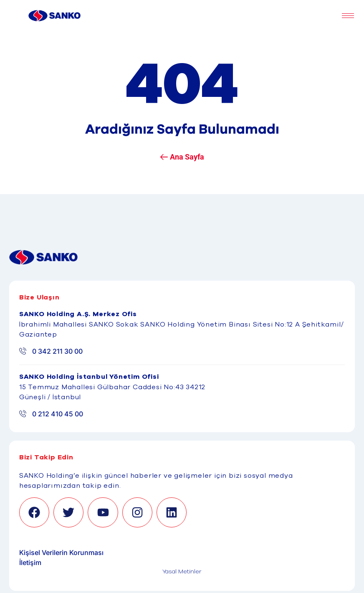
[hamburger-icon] (348, 16)
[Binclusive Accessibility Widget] (17, 569)
